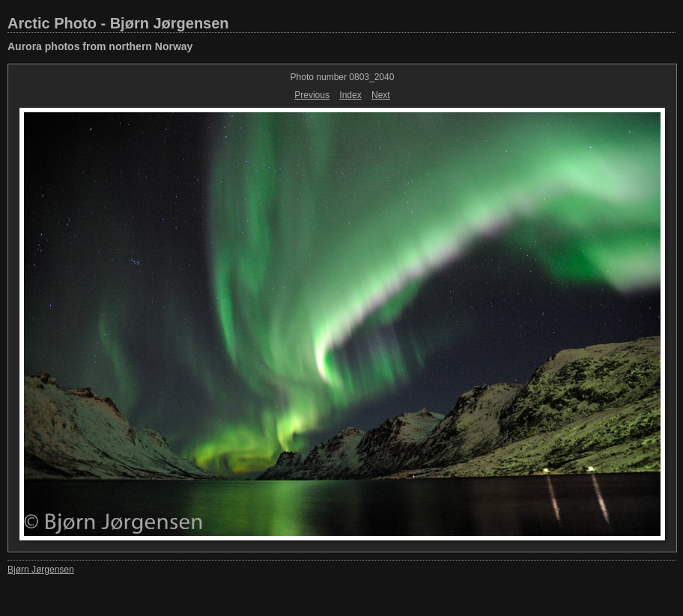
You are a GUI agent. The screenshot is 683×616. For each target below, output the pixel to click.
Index (350, 95)
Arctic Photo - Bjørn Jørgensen (118, 23)
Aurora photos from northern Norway (100, 46)
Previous (312, 95)
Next (381, 95)
